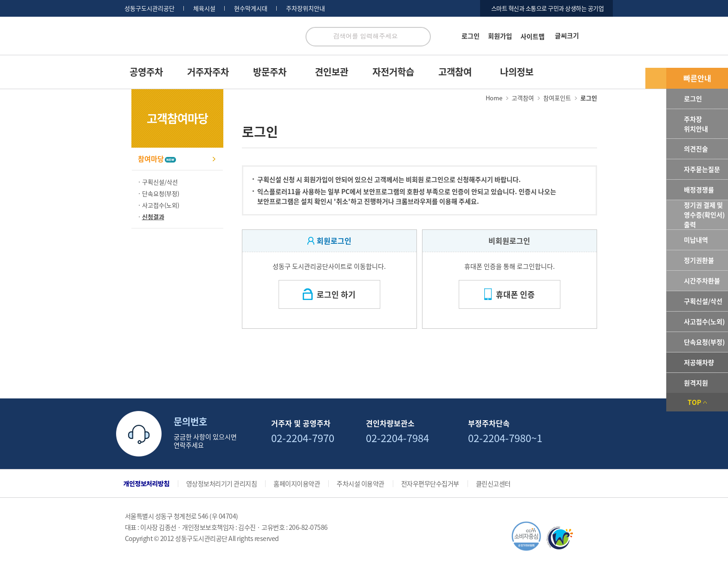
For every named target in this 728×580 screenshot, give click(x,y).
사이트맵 (533, 36)
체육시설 (204, 8)
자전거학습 (393, 72)
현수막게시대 (251, 8)
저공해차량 (699, 362)
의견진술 (696, 149)
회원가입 (500, 36)
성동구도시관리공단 (149, 8)
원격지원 (696, 383)
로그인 (471, 36)
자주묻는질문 (702, 169)
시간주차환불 (702, 280)
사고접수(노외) (704, 321)
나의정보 (517, 72)
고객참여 (455, 72)
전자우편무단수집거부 (430, 483)
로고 (207, 41)
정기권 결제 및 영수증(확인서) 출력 (704, 215)
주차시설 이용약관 (361, 483)
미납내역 (696, 240)
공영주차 (146, 72)
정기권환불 (699, 260)
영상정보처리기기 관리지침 (222, 483)
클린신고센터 (493, 483)
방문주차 (270, 72)
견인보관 (331, 72)
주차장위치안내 (305, 8)
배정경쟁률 (699, 189)
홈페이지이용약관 (297, 483)
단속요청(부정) (704, 342)
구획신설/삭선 (703, 301)
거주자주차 (208, 72)
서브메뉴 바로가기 (0, 0)
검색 (421, 37)
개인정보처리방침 (146, 483)
